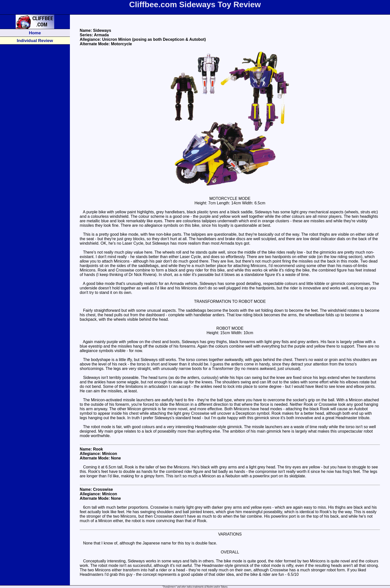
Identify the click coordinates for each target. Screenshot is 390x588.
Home (35, 33)
